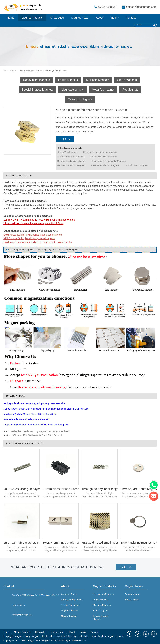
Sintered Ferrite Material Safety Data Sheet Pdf (26, 419)
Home (11, 18)
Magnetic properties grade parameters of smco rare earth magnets (36, 425)
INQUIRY (65, 139)
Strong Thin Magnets (67, 152)
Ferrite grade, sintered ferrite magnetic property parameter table (34, 403)
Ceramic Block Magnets (136, 165)
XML (84, 641)
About (99, 18)
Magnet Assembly (72, 90)
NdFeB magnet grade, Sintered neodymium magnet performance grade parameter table (46, 409)
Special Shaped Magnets (37, 90)
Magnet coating (22, 636)
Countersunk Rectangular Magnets (109, 161)
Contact (131, 18)
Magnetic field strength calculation (73, 636)
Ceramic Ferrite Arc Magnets (105, 165)
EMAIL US (126, 567)
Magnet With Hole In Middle (103, 157)
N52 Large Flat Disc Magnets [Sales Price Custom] (37, 435)
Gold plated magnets (68, 249)
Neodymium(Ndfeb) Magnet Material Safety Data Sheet (30, 414)
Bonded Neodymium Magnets (72, 161)
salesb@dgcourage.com (141, 7)
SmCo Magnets (127, 80)
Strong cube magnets (22, 249)
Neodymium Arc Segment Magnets (100, 152)
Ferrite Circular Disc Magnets (71, 165)
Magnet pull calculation (43, 636)
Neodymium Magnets (57, 71)
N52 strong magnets (45, 249)
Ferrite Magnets (68, 80)
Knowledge (57, 18)
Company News (132, 594)
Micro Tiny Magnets (80, 99)
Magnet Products (32, 18)
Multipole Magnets (98, 80)
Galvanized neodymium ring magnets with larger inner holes (40, 431)
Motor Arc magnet (103, 90)
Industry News (132, 600)
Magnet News (80, 18)
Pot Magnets (130, 90)
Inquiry (115, 18)
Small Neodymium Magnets (71, 157)
